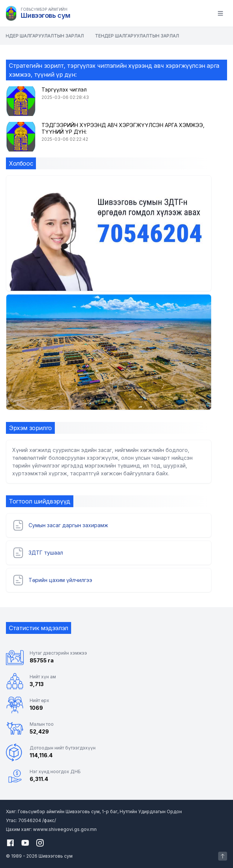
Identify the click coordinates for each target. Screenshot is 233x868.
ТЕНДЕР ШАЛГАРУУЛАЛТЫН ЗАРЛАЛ (42, 36)
